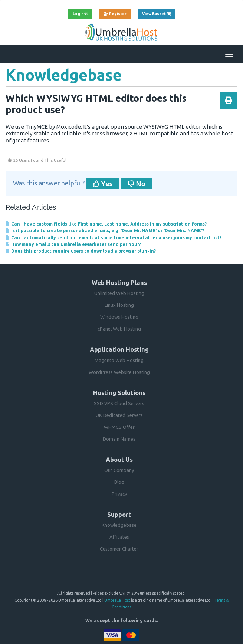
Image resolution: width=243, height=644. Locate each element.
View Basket (159, 13)
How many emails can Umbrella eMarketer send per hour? (73, 244)
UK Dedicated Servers (119, 415)
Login (80, 14)
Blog (119, 482)
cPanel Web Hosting (119, 329)
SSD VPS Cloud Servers (119, 403)
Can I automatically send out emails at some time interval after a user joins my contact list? (114, 238)
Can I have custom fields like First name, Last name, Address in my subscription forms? (106, 224)
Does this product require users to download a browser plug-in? (81, 251)
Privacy (119, 494)
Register (115, 14)
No (137, 184)
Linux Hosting (119, 305)
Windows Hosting (119, 317)
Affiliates (119, 537)
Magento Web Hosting (119, 360)
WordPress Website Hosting (119, 372)
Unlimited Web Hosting (119, 293)
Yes (103, 184)
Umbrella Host (117, 600)
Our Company (119, 470)
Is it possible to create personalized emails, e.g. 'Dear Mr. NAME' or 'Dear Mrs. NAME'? (105, 231)
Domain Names (119, 439)
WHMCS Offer (119, 427)
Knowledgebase (119, 525)
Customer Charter (119, 549)
